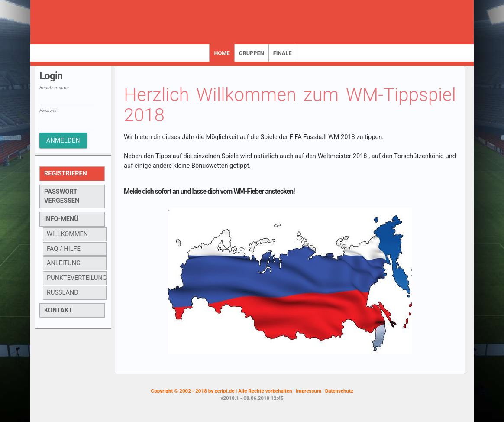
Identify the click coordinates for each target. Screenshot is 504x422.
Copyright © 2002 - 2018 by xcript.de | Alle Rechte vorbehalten (222, 391)
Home (222, 53)
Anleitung (64, 263)
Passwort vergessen (62, 196)
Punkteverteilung (77, 278)
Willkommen (67, 234)
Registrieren (66, 174)
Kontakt (58, 310)
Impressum (309, 391)
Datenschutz (339, 391)
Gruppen (252, 53)
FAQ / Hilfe (64, 249)
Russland (63, 293)
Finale (283, 53)
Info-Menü (61, 219)
